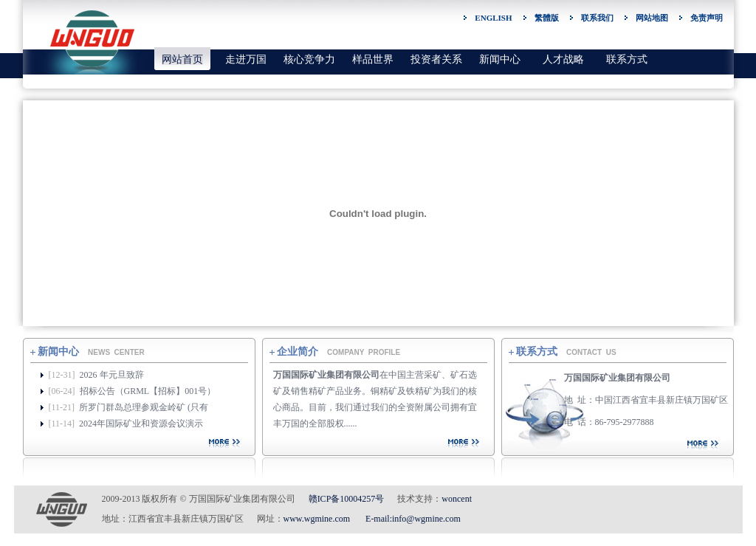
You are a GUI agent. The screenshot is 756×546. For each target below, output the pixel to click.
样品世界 (373, 59)
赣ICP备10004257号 (347, 499)
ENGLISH (493, 18)
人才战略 (563, 59)
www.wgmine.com (317, 519)
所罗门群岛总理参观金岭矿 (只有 (144, 407)
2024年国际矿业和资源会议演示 (141, 424)
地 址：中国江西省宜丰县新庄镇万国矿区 (646, 400)
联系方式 (627, 59)
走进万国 (246, 59)
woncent (457, 499)
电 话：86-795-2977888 (609, 422)
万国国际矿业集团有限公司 (617, 378)
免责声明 (707, 18)
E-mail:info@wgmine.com (413, 519)
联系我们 (597, 18)
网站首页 (182, 59)
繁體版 (547, 18)
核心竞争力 (309, 59)
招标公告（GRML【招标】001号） (148, 391)
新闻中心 (500, 59)
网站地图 (652, 18)
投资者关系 (436, 59)
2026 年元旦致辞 (112, 375)
